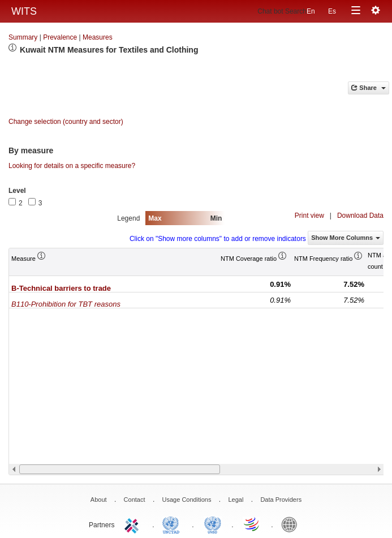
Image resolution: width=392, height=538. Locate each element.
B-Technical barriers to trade (61, 288)
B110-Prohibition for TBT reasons (66, 304)
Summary (23, 37)
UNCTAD (173, 524)
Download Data (360, 216)
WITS (24, 11)
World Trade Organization (252, 524)
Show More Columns (346, 238)
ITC (133, 524)
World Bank (292, 524)
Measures (98, 37)
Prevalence (60, 37)
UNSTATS (213, 524)
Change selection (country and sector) (66, 122)
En (311, 11)
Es (332, 11)
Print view (309, 216)
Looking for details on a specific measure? (72, 166)
